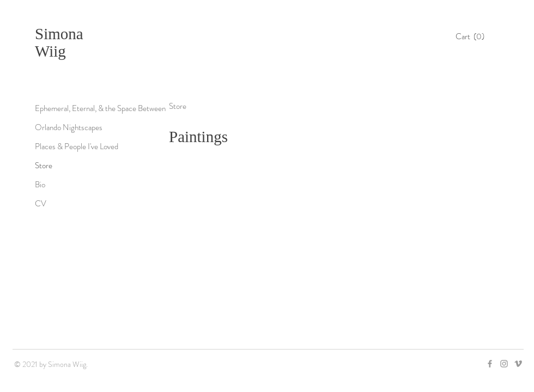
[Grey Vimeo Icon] (518, 364)
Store (44, 166)
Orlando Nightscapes (69, 127)
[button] (473, 36)
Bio (40, 185)
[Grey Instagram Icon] (504, 364)
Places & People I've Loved (77, 146)
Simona (59, 34)
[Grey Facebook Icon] (490, 364)
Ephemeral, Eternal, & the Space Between (100, 108)
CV (41, 204)
